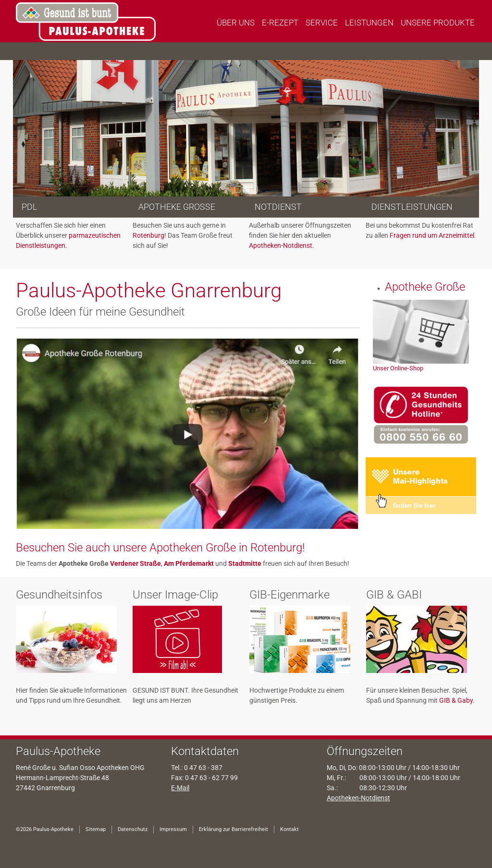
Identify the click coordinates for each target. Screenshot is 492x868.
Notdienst (278, 207)
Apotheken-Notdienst (358, 798)
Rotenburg (148, 235)
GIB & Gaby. (457, 700)
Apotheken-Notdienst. (282, 245)
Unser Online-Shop (398, 368)
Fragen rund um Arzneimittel (432, 235)
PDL (30, 207)
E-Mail (180, 788)
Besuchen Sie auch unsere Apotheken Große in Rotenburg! (160, 548)
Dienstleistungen (412, 207)
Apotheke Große (177, 207)
